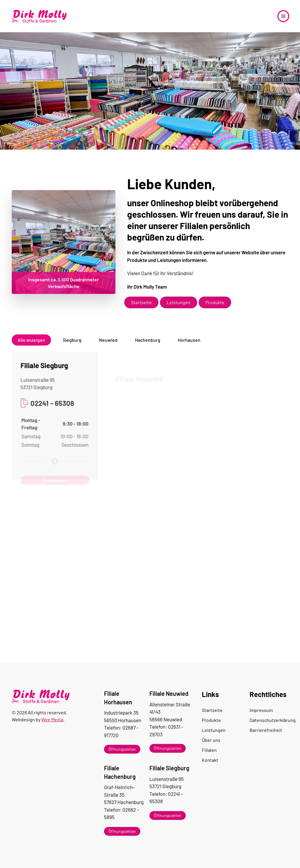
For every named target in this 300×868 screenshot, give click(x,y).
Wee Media (52, 719)
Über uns (211, 740)
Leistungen (179, 308)
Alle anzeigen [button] (31, 345)
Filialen (209, 750)
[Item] (126, 749)
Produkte (215, 308)
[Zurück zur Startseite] (40, 16)
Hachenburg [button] (148, 345)
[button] (283, 16)
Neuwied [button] (108, 345)
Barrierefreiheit (266, 730)
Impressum (261, 710)
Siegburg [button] (72, 345)
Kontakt (210, 760)
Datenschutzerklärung (269, 720)
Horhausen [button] (189, 345)
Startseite (141, 308)
